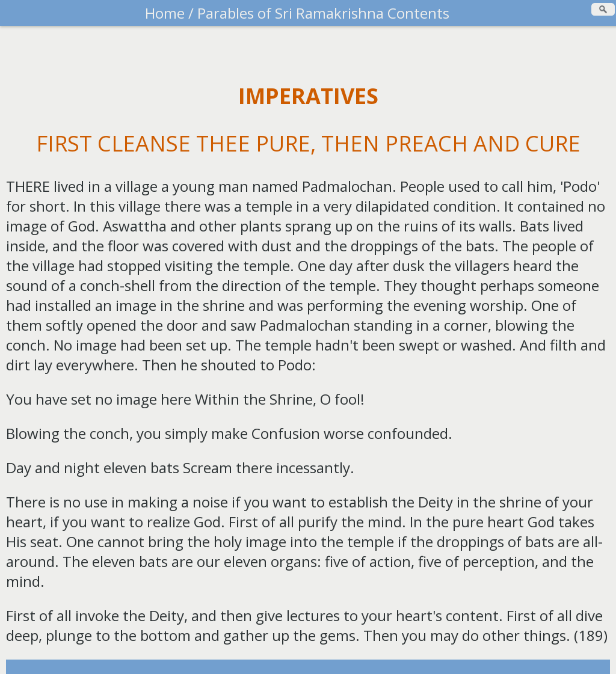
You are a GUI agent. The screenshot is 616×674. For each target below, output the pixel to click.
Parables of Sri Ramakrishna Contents (322, 13)
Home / (169, 13)
